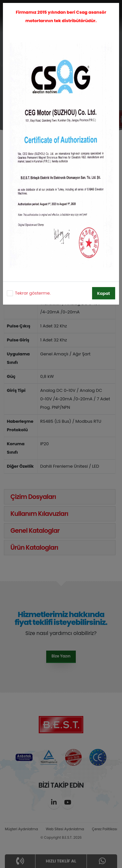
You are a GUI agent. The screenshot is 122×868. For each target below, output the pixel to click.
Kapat (104, 293)
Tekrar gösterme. (33, 293)
